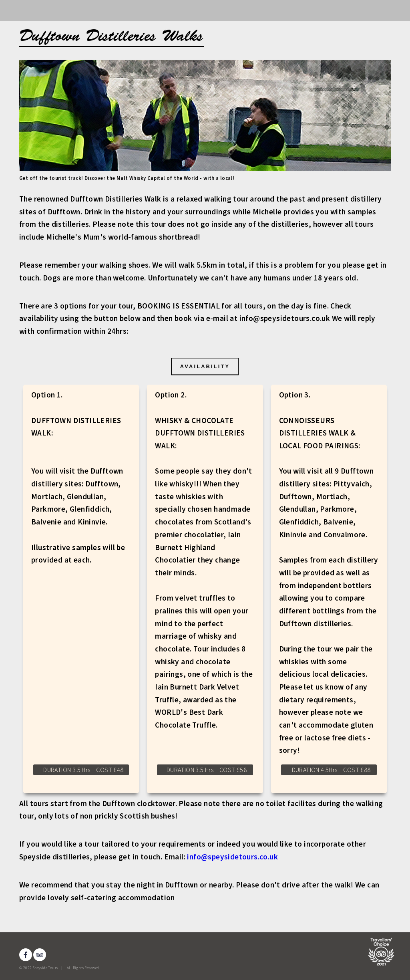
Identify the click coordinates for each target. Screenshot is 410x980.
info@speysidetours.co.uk (232, 857)
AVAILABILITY (205, 366)
